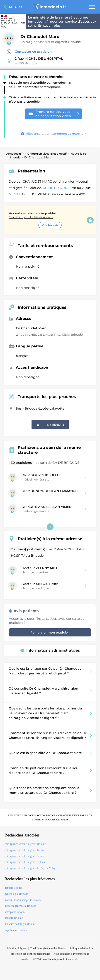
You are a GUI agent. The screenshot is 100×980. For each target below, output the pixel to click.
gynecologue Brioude (16, 894)
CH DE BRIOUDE (57, 188)
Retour (15, 7)
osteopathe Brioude (15, 912)
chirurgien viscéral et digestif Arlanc (24, 856)
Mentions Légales (17, 948)
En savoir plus (49, 26)
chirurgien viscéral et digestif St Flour (25, 862)
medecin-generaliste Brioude (20, 906)
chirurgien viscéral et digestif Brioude (25, 844)
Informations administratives (50, 650)
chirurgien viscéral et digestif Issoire (24, 850)
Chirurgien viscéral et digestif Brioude (51, 42)
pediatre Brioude (14, 918)
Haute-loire (78, 154)
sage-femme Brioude (16, 930)
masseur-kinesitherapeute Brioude (23, 900)
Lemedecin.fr (15, 154)
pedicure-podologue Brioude (20, 924)
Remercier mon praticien (50, 632)
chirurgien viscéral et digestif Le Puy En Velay (30, 868)
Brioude (15, 157)
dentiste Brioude (13, 888)
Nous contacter (62, 954)
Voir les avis (50, 225)
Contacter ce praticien (29, 52)
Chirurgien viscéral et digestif (47, 154)
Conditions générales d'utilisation (48, 948)
